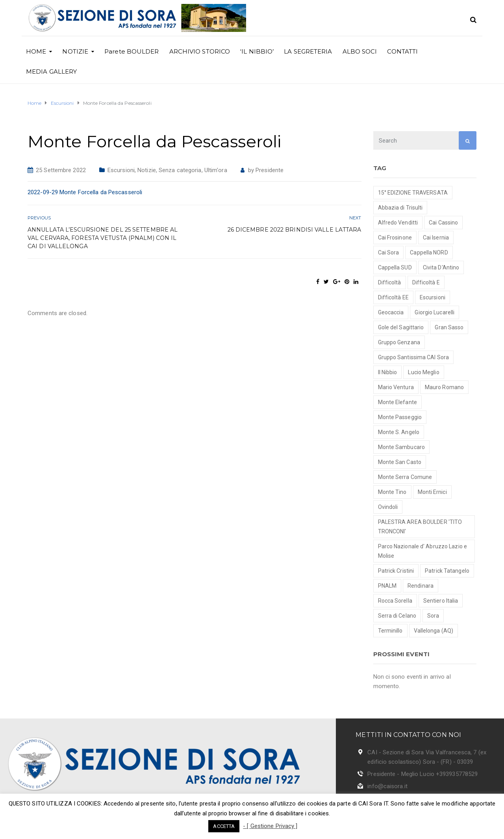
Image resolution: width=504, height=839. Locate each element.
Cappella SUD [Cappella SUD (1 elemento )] (395, 267)
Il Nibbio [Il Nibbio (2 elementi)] (388, 372)
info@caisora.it (387, 786)
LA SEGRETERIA (308, 51)
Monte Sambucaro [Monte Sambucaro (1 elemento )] (402, 447)
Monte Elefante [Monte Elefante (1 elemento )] (397, 402)
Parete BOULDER (132, 51)
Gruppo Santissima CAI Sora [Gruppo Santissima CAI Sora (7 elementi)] (414, 357)
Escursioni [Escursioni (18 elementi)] (433, 297)
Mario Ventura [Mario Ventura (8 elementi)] (396, 387)
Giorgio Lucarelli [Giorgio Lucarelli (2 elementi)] (435, 312)
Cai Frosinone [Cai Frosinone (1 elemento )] (395, 238)
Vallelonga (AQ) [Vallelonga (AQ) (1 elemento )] (434, 631)
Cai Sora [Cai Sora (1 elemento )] (389, 252)
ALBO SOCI (360, 51)
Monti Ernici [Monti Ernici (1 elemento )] (432, 492)
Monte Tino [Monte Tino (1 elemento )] (392, 492)
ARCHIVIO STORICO (200, 51)
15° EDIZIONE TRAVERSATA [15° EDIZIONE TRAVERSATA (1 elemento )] (413, 193)
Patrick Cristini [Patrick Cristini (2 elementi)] (396, 571)
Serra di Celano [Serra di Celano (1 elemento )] (397, 616)
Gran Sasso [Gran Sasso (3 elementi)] (449, 327)
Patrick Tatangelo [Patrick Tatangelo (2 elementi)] (447, 571)
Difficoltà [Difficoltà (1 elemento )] (390, 282)
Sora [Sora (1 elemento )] (433, 616)
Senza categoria (180, 170)
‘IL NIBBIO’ (257, 51)
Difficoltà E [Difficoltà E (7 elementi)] (426, 282)
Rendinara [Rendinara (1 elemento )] (421, 586)
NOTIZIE (75, 51)
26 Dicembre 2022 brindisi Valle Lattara (295, 230)
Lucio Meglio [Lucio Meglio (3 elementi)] (423, 372)
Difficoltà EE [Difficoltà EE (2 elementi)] (393, 297)
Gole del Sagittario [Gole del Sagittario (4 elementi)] (401, 327)
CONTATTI (402, 51)
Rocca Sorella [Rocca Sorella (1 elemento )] (395, 601)
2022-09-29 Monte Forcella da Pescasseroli (85, 192)
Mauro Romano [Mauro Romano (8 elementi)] (444, 387)
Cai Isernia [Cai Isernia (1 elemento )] (436, 238)
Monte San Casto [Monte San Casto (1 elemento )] (400, 462)
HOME (36, 51)
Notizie (147, 170)
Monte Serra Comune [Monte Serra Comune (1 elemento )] (405, 477)
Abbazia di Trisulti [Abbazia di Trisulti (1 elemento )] (400, 208)
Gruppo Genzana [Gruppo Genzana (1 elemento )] (399, 342)
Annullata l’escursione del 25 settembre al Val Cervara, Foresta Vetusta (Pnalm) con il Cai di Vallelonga (103, 238)
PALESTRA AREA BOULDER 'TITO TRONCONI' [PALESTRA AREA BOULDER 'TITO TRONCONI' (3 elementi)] (420, 527)
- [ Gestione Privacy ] (270, 826)
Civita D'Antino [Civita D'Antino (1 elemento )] (441, 267)
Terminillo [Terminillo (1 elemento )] (390, 631)
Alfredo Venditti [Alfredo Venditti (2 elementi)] (398, 223)
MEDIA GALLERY (51, 71)
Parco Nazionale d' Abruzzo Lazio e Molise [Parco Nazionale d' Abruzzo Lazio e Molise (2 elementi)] (422, 551)
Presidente (270, 170)
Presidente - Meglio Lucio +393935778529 (422, 774)
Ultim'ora (216, 170)
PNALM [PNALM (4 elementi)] (387, 586)
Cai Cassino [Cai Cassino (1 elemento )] (443, 223)
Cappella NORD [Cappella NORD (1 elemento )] (429, 252)
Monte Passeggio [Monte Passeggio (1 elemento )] (400, 417)
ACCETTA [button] (224, 826)
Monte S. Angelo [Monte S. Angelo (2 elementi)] (399, 432)
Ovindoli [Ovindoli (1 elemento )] (388, 507)
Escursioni (121, 170)
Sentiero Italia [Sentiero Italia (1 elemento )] (441, 601)
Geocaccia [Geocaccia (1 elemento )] (391, 312)
